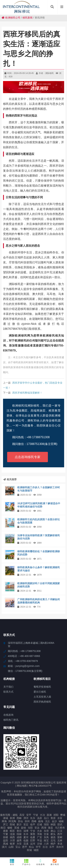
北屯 (53, 840)
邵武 (60, 824)
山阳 (11, 847)
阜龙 (60, 844)
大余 (39, 831)
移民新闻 (28, 18)
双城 (29, 850)
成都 (19, 837)
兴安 (19, 844)
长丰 (26, 834)
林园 (53, 824)
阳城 (12, 824)
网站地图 (22, 786)
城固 (36, 850)
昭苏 (12, 831)
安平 (29, 815)
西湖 (44, 828)
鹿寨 (6, 831)
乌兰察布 (60, 828)
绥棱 (19, 834)
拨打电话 (55, 862)
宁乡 (33, 831)
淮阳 (46, 824)
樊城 (63, 815)
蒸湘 (49, 815)
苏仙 (20, 821)
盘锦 (23, 828)
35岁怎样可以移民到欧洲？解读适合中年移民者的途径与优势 (39, 505)
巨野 (33, 840)
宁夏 (6, 834)
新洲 (12, 818)
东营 (46, 831)
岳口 (46, 818)
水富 (60, 818)
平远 (39, 840)
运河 (33, 844)
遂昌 (53, 837)
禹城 (6, 844)
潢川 (4, 847)
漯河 (26, 818)
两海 (4, 821)
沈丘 (48, 821)
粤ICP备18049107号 (40, 786)
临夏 (33, 837)
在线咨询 (41, 862)
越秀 (19, 840)
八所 (46, 844)
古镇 (39, 844)
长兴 (33, 818)
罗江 (6, 824)
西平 (60, 834)
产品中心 (26, 862)
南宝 (46, 840)
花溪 (26, 844)
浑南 (39, 834)
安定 (26, 824)
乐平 (52, 847)
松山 (31, 847)
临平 (33, 824)
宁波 (36, 815)
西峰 (34, 821)
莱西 (33, 834)
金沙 (54, 821)
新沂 (19, 824)
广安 (39, 837)
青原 (53, 818)
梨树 (60, 837)
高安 (22, 815)
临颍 (26, 840)
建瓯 (15, 815)
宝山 (18, 847)
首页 (12, 862)
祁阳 (56, 815)
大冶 (42, 815)
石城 (39, 824)
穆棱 (10, 828)
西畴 (19, 818)
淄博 (26, 831)
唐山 (53, 831)
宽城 (17, 828)
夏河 (26, 837)
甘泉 (46, 834)
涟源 (12, 834)
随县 (51, 828)
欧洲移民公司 (11, 18)
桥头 (53, 834)
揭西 (12, 837)
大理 (12, 840)
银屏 (12, 844)
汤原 (39, 818)
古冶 (45, 847)
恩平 (25, 847)
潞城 (6, 818)
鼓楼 (6, 837)
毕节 (38, 847)
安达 (37, 828)
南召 (3, 828)
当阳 (30, 828)
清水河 (60, 847)
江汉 (60, 831)
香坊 (19, 831)
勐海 (41, 821)
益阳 (6, 840)
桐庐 (53, 844)
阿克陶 (12, 821)
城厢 (61, 821)
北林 (60, 840)
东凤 (46, 837)
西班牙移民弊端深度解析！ (27, 393)
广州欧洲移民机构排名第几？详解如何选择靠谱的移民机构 (39, 601)
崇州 (27, 821)
